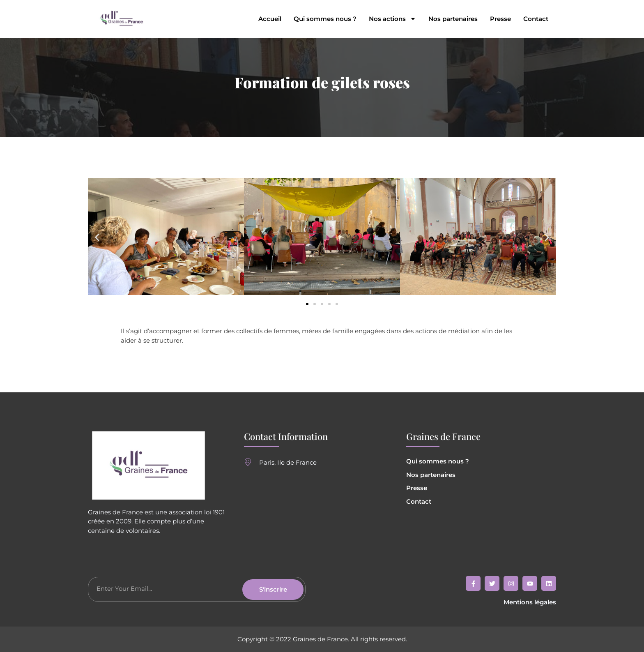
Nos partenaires (453, 19)
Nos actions (392, 19)
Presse (500, 19)
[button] (97, 238)
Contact (536, 19)
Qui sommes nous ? (325, 19)
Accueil (270, 19)
